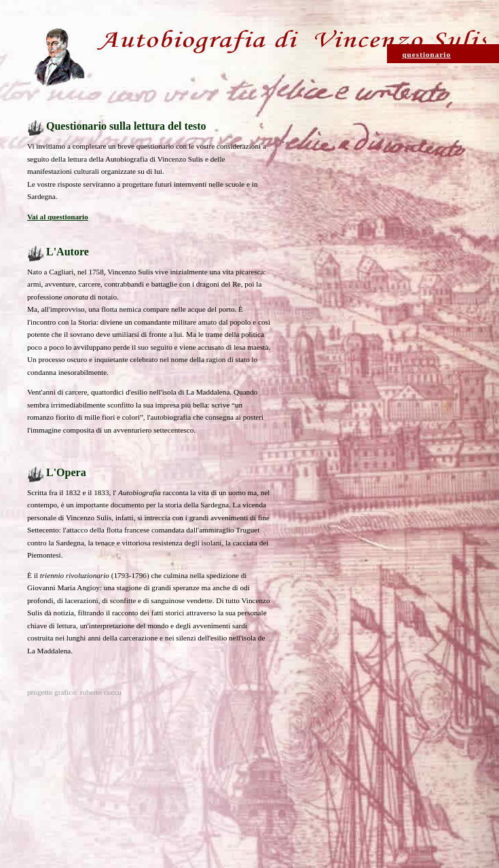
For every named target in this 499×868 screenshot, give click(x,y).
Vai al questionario (58, 217)
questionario (426, 54)
